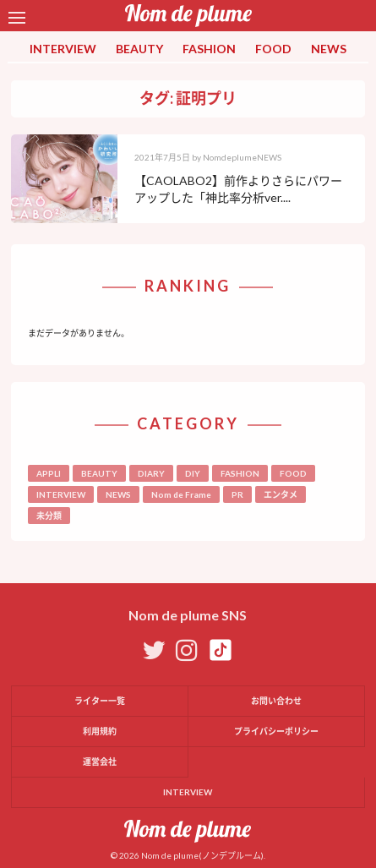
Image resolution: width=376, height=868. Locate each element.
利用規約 (100, 731)
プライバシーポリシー (276, 731)
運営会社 (100, 762)
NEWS (329, 49)
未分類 (49, 516)
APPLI (49, 473)
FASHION (209, 49)
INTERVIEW (63, 49)
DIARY (151, 473)
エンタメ (281, 494)
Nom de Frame (181, 494)
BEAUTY (139, 49)
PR (237, 494)
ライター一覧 (100, 701)
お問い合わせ (276, 701)
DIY (193, 473)
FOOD (273, 49)
